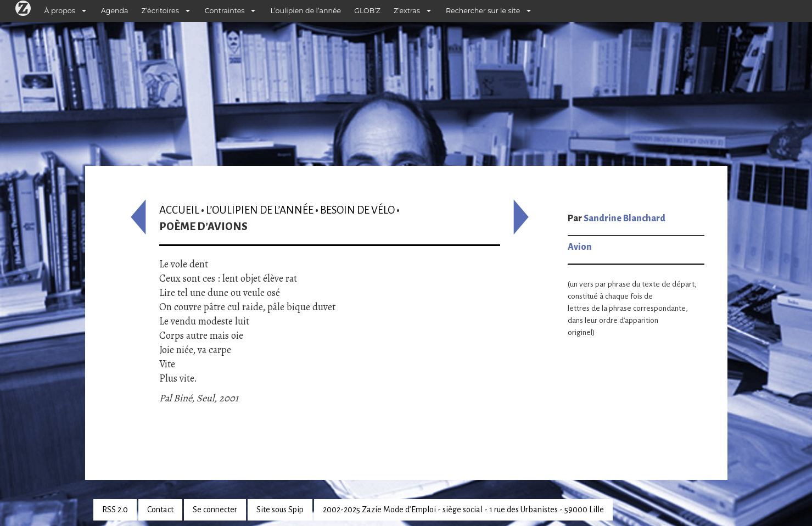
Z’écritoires (160, 11)
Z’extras (407, 11)
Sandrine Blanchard (625, 219)
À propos (60, 11)
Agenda (115, 11)
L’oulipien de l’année (306, 11)
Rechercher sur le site (483, 11)
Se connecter (215, 510)
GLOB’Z (367, 11)
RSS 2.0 (115, 510)
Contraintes (225, 11)
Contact (160, 510)
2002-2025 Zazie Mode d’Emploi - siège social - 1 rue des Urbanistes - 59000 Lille (463, 510)
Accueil (179, 210)
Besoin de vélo (357, 210)
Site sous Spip (280, 510)
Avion (580, 247)
